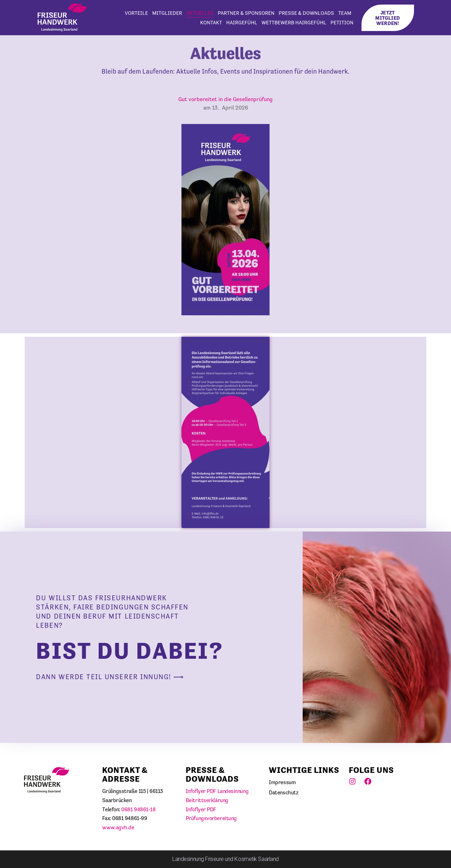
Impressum (282, 782)
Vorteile (136, 13)
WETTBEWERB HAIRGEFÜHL (294, 22)
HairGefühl (242, 22)
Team (345, 13)
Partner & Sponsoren (246, 13)
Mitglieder (167, 13)
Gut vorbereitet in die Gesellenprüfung (225, 99)
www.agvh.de (118, 827)
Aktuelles (200, 13)
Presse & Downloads (306, 13)
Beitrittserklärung (207, 800)
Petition (342, 22)
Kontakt (211, 22)
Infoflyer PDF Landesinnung (217, 791)
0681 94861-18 (138, 809)
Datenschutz (283, 792)
